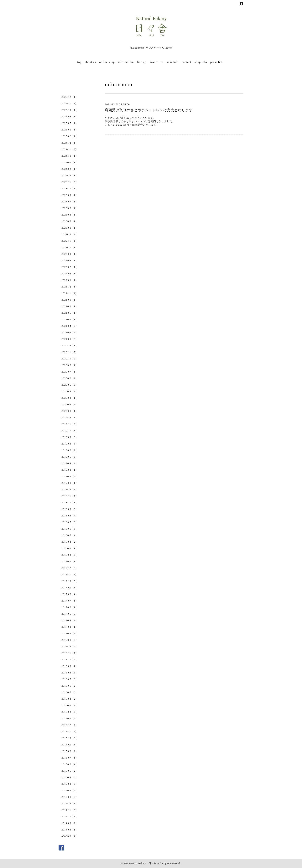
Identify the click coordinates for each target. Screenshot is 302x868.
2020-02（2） (70, 404)
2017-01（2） (70, 640)
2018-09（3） (70, 509)
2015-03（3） (70, 784)
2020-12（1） (70, 345)
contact (186, 62)
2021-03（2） (70, 332)
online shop (107, 62)
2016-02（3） (70, 712)
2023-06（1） (70, 208)
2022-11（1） (70, 241)
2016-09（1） (70, 666)
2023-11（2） (70, 182)
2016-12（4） (70, 646)
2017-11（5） (70, 574)
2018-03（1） (70, 548)
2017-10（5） (70, 581)
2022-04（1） (70, 274)
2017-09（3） (70, 588)
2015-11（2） (70, 731)
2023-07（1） (70, 202)
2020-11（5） (70, 352)
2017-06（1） (70, 607)
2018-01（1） (70, 561)
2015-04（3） (70, 777)
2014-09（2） (70, 823)
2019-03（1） (70, 470)
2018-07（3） (70, 522)
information (126, 62)
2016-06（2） (70, 686)
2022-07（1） (70, 267)
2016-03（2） (70, 705)
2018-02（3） (70, 555)
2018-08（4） (70, 516)
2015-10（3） (70, 738)
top (79, 62)
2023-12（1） (70, 175)
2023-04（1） (70, 215)
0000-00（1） (70, 836)
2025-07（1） (70, 123)
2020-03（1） (70, 398)
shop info (201, 62)
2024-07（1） (70, 162)
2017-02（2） (70, 633)
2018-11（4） (70, 496)
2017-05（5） (70, 614)
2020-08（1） (70, 365)
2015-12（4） (70, 725)
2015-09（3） (70, 745)
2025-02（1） (70, 136)
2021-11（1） (70, 293)
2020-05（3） (70, 385)
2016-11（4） (70, 653)
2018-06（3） (70, 529)
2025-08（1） (70, 117)
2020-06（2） (70, 378)
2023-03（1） (70, 221)
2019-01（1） (70, 483)
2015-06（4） (70, 764)
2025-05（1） (70, 130)
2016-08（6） (70, 673)
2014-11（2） (70, 810)
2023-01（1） (70, 228)
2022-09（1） (70, 254)
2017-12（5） (70, 568)
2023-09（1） (70, 195)
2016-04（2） (70, 699)
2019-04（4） (70, 463)
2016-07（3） (70, 679)
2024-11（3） (70, 149)
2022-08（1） (70, 260)
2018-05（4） (70, 535)
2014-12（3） (70, 803)
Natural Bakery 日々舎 (143, 863)
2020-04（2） (70, 391)
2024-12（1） (70, 143)
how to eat (156, 62)
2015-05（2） (70, 771)
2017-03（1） (70, 627)
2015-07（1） (70, 758)
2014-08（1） (70, 830)
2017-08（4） (70, 594)
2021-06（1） (70, 313)
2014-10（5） (70, 817)
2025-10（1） (70, 110)
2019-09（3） (70, 437)
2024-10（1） (70, 156)
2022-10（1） (70, 247)
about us (90, 62)
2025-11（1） (70, 103)
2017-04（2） (70, 620)
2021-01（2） (70, 339)
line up (142, 62)
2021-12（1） (70, 287)
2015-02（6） (70, 790)
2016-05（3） (70, 692)
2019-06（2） (70, 450)
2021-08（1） (70, 306)
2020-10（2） (70, 359)
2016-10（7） (70, 660)
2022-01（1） (70, 280)
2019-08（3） (70, 444)
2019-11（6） (70, 424)
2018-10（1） (70, 503)
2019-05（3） (70, 457)
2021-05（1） (70, 319)
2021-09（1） (70, 300)
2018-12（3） (70, 489)
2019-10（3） (70, 431)
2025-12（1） (70, 97)
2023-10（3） (70, 188)
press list (216, 62)
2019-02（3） (70, 476)
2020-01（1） (70, 411)
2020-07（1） (70, 372)
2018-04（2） (70, 542)
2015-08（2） (70, 751)
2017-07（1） (70, 601)
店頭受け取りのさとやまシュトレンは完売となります (149, 110)
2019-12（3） (70, 417)
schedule (173, 62)
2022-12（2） (70, 234)
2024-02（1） (70, 169)
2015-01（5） (70, 797)
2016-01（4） (70, 718)
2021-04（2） (70, 326)
